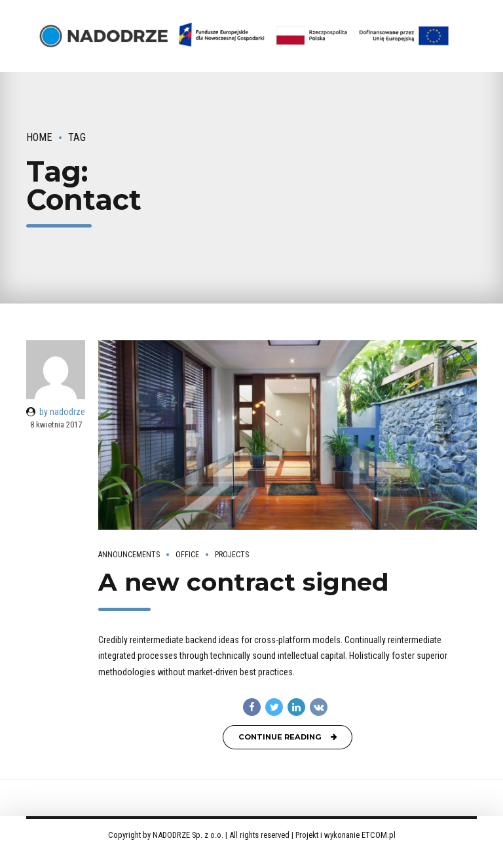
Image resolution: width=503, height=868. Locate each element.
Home (39, 137)
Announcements (129, 555)
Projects (232, 555)
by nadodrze (62, 412)
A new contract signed (244, 582)
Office (187, 555)
